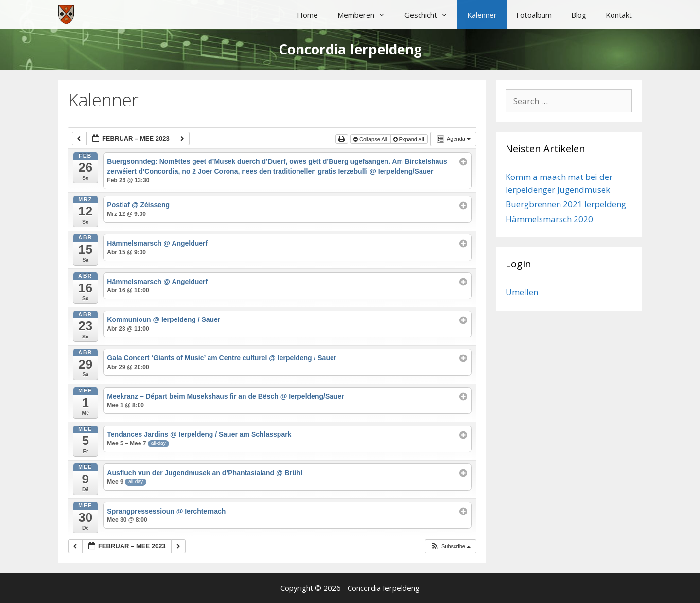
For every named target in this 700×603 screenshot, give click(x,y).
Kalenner (482, 15)
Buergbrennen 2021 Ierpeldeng (566, 204)
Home (307, 15)
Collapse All (371, 139)
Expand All (410, 139)
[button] (450, 546)
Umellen (522, 292)
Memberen (366, 15)
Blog (579, 15)
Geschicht (431, 15)
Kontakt (619, 15)
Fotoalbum (534, 15)
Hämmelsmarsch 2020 (549, 219)
